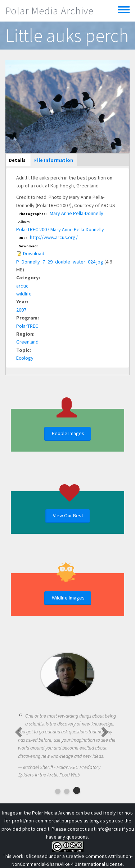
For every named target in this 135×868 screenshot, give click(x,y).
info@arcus (109, 829)
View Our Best (68, 515)
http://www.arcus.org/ (54, 237)
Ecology (25, 358)
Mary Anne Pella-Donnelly (76, 213)
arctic (22, 286)
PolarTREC (27, 326)
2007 (21, 310)
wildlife (24, 294)
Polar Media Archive (49, 11)
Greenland (27, 342)
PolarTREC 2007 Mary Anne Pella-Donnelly (60, 229)
